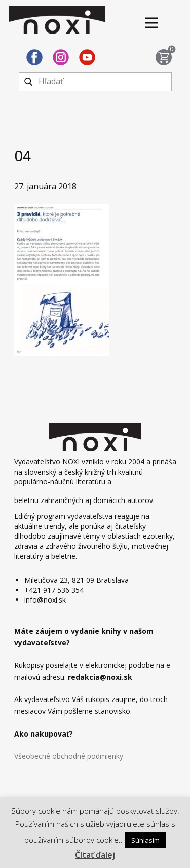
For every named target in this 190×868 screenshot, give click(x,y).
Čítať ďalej (95, 855)
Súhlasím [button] (145, 840)
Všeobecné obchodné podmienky (69, 756)
